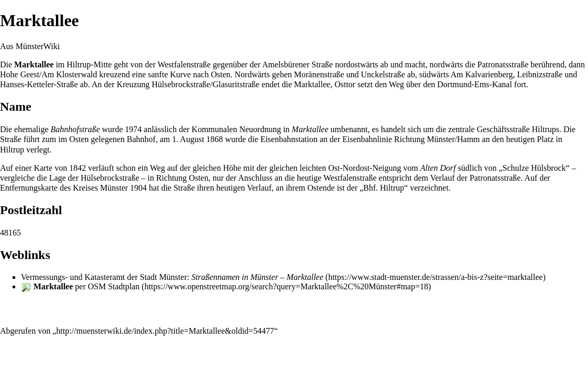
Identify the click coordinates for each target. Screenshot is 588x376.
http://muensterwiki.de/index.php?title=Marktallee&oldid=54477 (165, 331)
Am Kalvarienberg (482, 74)
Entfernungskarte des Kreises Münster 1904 (73, 188)
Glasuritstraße (236, 84)
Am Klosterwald (70, 74)
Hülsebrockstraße (181, 84)
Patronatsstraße (503, 64)
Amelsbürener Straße (297, 64)
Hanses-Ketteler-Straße (39, 84)
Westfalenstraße (184, 64)
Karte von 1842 (60, 168)
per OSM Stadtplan (87, 286)
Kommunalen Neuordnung (237, 129)
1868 (215, 139)
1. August (188, 139)
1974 (133, 129)
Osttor (345, 84)
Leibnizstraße (540, 74)
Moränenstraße (319, 74)
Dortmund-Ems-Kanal (475, 84)
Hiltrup (79, 64)
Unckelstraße (383, 74)
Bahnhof (141, 139)
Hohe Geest (20, 74)
